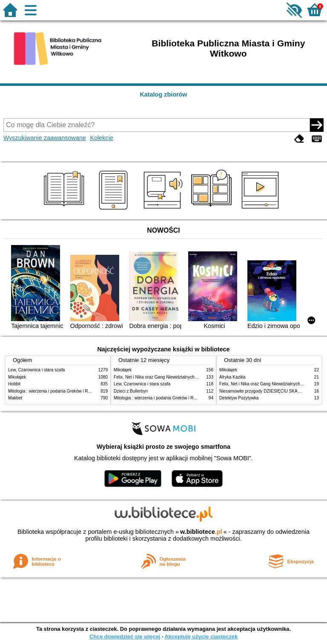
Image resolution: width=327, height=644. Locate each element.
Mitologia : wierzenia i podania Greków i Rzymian (55, 391)
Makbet (15, 398)
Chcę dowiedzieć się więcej (125, 637)
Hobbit (14, 384)
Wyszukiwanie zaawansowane (45, 138)
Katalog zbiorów (163, 94)
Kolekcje (102, 138)
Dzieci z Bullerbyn (131, 391)
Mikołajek (17, 377)
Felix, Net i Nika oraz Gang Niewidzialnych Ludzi (160, 377)
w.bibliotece (201, 532)
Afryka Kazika (232, 377)
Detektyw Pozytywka (239, 398)
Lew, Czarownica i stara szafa (36, 370)
